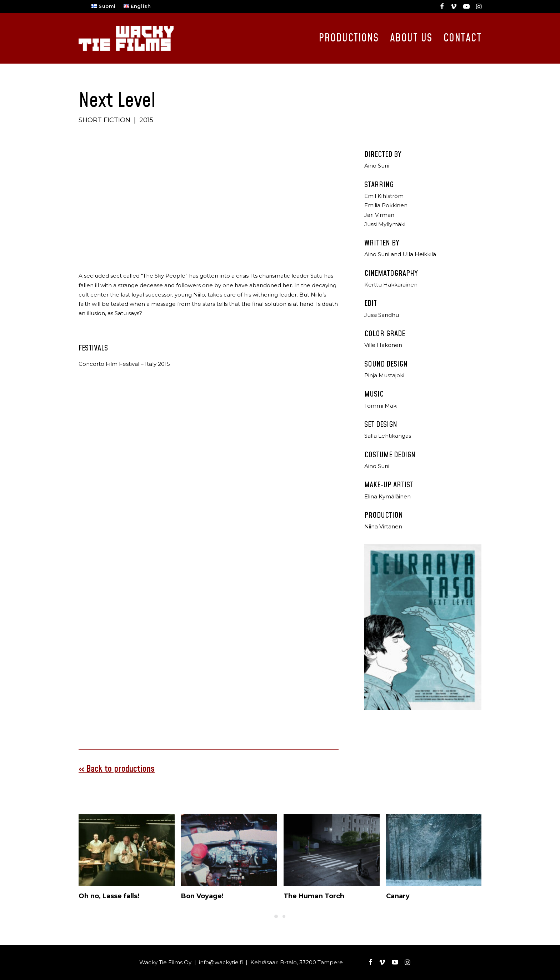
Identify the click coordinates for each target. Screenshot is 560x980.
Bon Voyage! (202, 896)
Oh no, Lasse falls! (109, 896)
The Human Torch (314, 896)
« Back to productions (117, 769)
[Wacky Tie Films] (126, 38)
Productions (349, 38)
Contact (463, 38)
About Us (411, 38)
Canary (398, 896)
